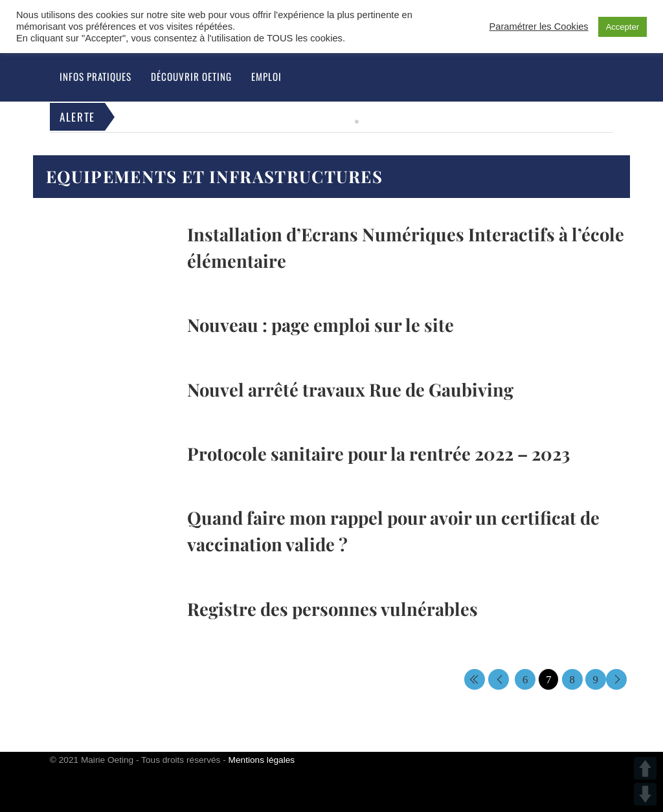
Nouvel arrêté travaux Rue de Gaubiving (350, 389)
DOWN (645, 794)
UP (645, 768)
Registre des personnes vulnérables (332, 609)
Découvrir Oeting (191, 76)
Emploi (266, 76)
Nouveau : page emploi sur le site (320, 324)
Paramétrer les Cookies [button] (539, 27)
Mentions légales (262, 760)
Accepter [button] (623, 27)
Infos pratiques (96, 76)
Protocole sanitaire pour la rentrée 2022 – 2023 (378, 453)
